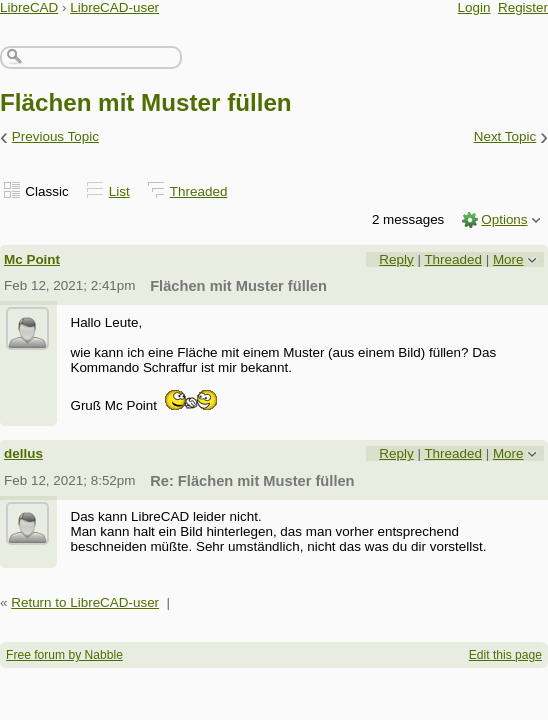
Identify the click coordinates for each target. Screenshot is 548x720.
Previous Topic (55, 136)
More (508, 259)
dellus (23, 453)
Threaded (199, 191)
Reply (396, 259)
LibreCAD (29, 7)
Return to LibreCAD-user (85, 602)
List (119, 191)
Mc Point (32, 259)
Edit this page (505, 655)
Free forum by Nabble (64, 655)
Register (523, 7)
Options (504, 219)
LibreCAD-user (114, 7)
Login (474, 7)
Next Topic (505, 136)
